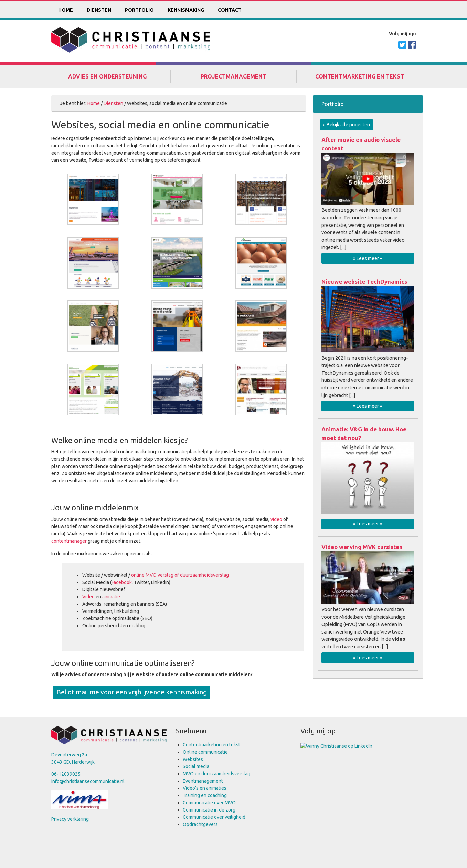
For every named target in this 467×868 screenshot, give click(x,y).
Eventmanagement (203, 781)
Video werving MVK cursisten (362, 547)
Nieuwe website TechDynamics (364, 281)
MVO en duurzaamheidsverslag (216, 774)
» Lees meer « (368, 258)
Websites (193, 759)
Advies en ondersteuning (107, 76)
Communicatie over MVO (209, 803)
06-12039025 (66, 774)
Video (88, 597)
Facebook (122, 582)
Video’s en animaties (205, 788)
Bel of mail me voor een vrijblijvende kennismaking (132, 692)
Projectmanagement (233, 76)
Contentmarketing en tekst (360, 76)
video (276, 519)
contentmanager (69, 541)
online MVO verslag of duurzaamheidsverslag (180, 575)
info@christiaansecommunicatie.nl (88, 781)
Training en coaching (205, 795)
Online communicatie (205, 752)
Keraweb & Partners (215, 850)
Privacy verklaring (70, 819)
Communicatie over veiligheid (214, 817)
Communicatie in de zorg (209, 810)
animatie (111, 597)
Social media (196, 766)
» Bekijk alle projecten (347, 125)
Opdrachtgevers (200, 824)
